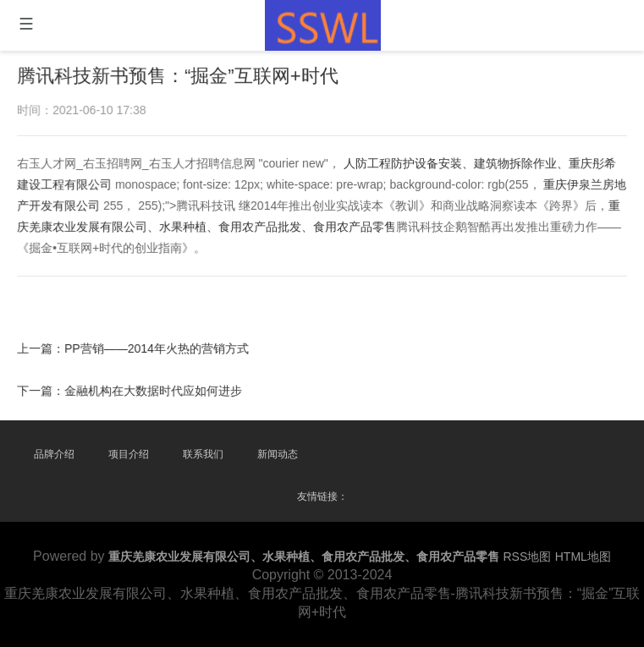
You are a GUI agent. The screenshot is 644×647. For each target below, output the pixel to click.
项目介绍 (129, 454)
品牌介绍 (54, 454)
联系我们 (203, 454)
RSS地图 (528, 557)
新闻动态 (278, 454)
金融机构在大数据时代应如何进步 (155, 389)
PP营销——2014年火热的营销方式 (158, 348)
